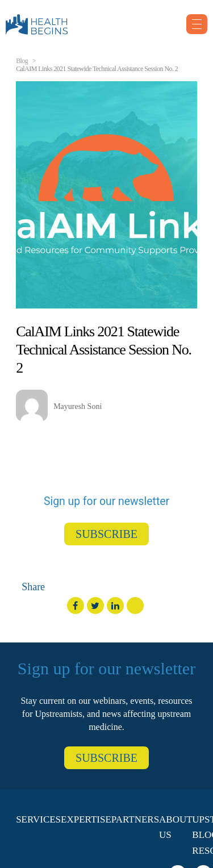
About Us (176, 827)
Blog (22, 61)
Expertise (86, 819)
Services (38, 819)
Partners (135, 819)
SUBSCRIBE (106, 534)
